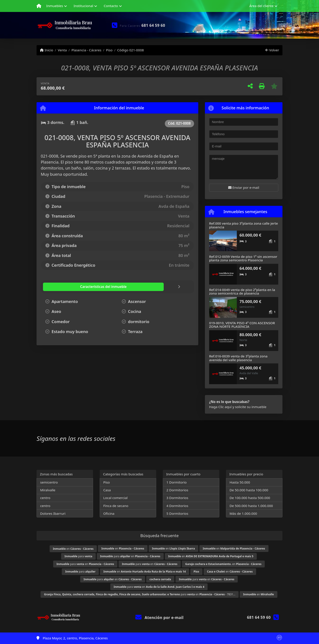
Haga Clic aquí (220, 407)
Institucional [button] (83, 6)
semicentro (49, 482)
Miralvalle (48, 490)
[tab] (70, 287)
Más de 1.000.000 (243, 513)
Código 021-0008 (130, 50)
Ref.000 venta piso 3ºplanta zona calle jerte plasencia (244, 225)
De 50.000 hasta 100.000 (249, 490)
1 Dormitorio (176, 482)
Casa (107, 490)
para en (130, 556)
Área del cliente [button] (261, 6)
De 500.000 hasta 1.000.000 (251, 506)
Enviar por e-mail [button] (244, 187)
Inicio (47, 50)
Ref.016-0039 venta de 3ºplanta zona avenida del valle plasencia (238, 358)
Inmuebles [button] (55, 6)
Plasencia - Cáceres (86, 50)
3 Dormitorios (177, 498)
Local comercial (115, 498)
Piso (109, 50)
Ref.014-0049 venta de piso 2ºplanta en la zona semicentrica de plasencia (242, 292)
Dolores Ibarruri (53, 513)
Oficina (109, 513)
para (78, 556)
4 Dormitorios (177, 506)
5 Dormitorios (177, 513)
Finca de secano (116, 506)
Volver (272, 50)
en (73, 549)
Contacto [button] (111, 6)
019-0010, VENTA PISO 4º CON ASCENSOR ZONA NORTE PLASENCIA (242, 325)
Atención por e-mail (159, 618)
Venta (62, 50)
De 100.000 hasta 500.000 (250, 498)
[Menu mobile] (39, 6)
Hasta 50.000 (240, 482)
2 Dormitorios (177, 490)
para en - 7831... (140, 594)
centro (45, 498)
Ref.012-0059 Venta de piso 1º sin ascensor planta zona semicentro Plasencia (243, 258)
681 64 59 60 (153, 25)
